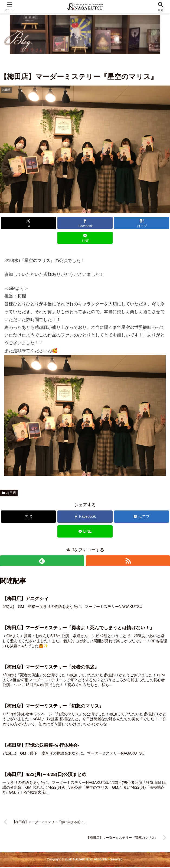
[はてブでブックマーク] (142, 223)
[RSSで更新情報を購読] (128, 561)
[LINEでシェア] (85, 238)
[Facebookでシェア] (85, 223)
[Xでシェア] (28, 223)
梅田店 (9, 493)
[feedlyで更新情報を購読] (42, 561)
